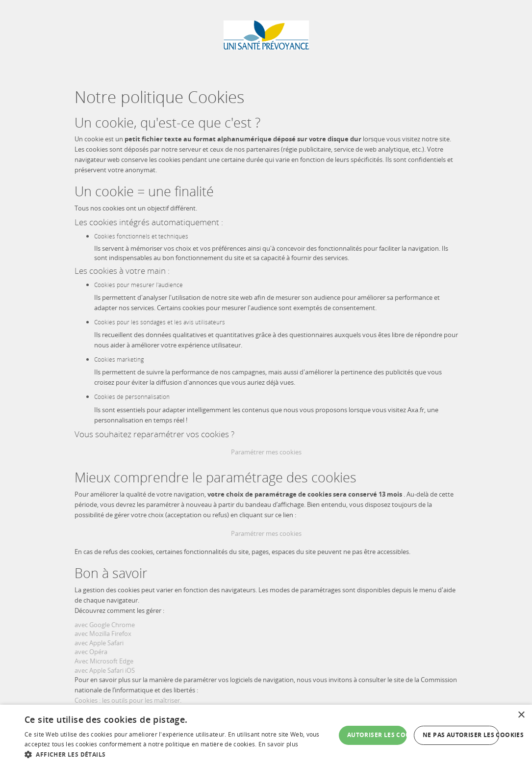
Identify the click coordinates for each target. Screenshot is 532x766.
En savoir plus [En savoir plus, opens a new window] (278, 744)
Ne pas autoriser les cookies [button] (461, 735)
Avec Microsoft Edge (104, 661)
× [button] (521, 715)
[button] (180, 754)
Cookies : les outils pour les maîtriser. (128, 700)
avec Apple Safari (99, 643)
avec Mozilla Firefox (103, 634)
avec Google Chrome (105, 625)
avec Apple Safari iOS (105, 670)
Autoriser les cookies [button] (377, 735)
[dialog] (266, 735)
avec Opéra (91, 652)
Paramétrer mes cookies (266, 452)
